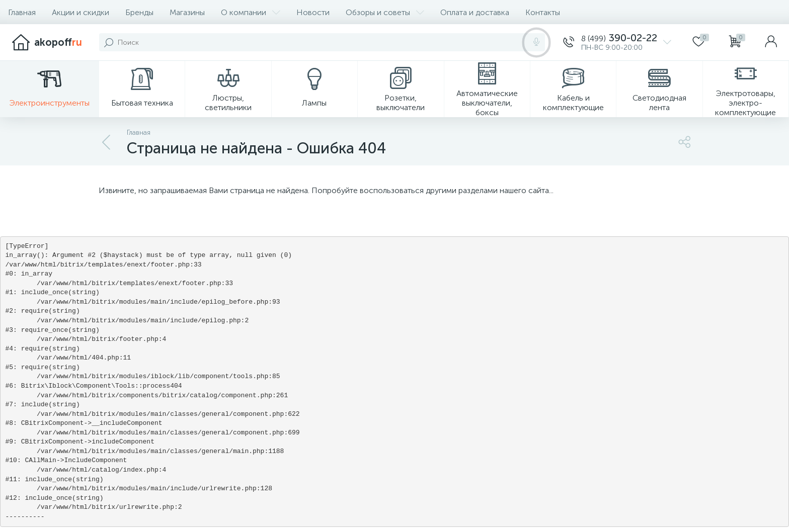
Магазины (187, 12)
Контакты (543, 12)
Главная (22, 12)
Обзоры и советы (385, 12)
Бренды (139, 12)
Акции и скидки (81, 12)
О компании (251, 12)
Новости (313, 12)
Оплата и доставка (475, 12)
